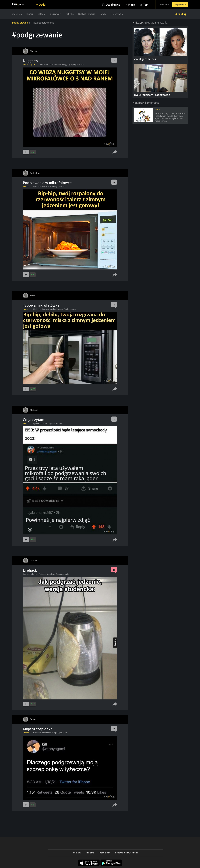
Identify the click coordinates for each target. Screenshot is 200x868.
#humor (35, 574)
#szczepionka (48, 733)
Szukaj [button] (182, 14)
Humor (30, 14)
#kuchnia (46, 309)
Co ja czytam (34, 420)
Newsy (103, 14)
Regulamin (105, 853)
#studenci (51, 574)
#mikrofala (46, 187)
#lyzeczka (37, 733)
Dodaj (42, 5)
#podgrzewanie (78, 65)
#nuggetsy (66, 65)
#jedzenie (44, 65)
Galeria (41, 14)
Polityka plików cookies (126, 853)
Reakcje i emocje (87, 14)
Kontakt (77, 853)
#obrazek (27, 574)
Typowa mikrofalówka (41, 305)
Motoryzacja (117, 14)
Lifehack (30, 570)
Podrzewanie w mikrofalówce (47, 183)
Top (145, 5)
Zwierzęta (17, 14)
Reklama (90, 853)
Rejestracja (180, 5)
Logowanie (164, 5)
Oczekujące (113, 5)
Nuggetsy (31, 61)
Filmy (132, 5)
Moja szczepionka (38, 729)
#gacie (36, 423)
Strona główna (20, 23)
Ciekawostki (55, 14)
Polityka (70, 14)
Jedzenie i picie (29, 65)
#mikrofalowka (55, 65)
